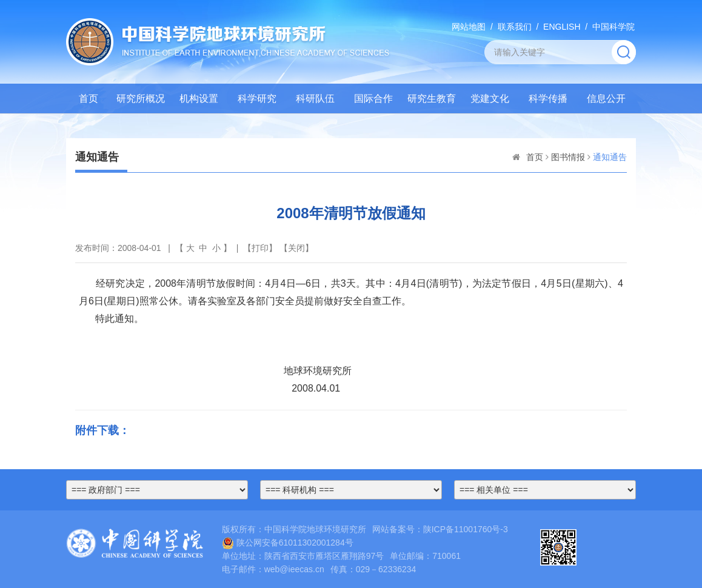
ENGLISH (562, 27)
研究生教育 (432, 99)
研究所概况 (141, 99)
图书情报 (568, 157)
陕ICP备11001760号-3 (466, 529)
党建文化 (490, 99)
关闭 (296, 248)
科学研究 (257, 99)
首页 (89, 99)
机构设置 (199, 99)
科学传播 (548, 99)
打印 (260, 248)
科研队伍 (315, 99)
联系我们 (515, 27)
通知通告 (610, 157)
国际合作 (373, 99)
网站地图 (469, 27)
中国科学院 (613, 27)
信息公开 (606, 99)
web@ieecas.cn (294, 569)
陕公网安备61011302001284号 (288, 543)
